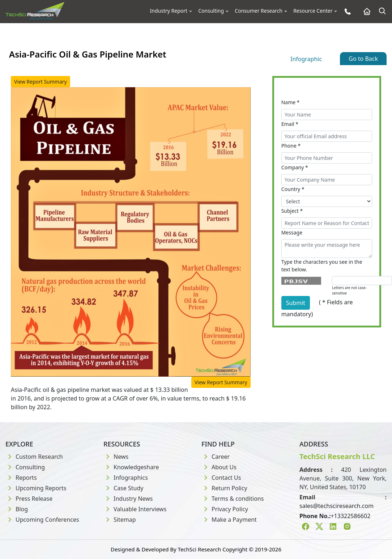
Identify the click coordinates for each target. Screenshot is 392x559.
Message (292, 232)
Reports (21, 478)
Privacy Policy (225, 509)
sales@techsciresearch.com (336, 506)
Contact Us (221, 478)
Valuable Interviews (135, 509)
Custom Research (34, 457)
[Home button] (365, 11)
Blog (17, 509)
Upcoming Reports (36, 488)
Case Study (123, 488)
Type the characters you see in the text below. (322, 266)
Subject (292, 211)
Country (293, 189)
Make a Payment (229, 520)
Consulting (211, 11)
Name (291, 102)
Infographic (306, 59)
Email (290, 124)
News (116, 457)
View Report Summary (41, 82)
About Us (219, 467)
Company (295, 167)
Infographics (126, 478)
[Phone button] (346, 11)
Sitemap (120, 520)
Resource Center (313, 11)
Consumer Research (259, 11)
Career (216, 457)
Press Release (29, 499)
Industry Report (169, 11)
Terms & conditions (233, 499)
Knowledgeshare (131, 467)
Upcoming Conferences (42, 520)
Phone (291, 146)
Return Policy (224, 488)
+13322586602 (350, 516)
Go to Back (363, 59)
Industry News (128, 499)
